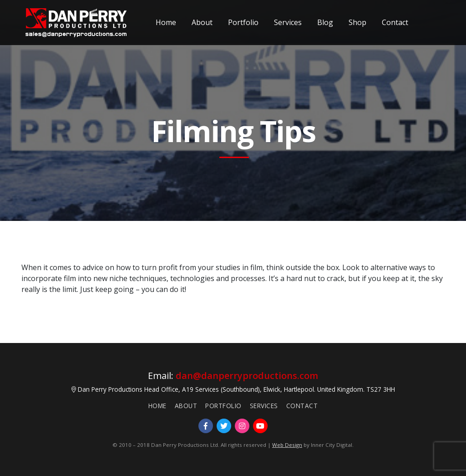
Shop (357, 22)
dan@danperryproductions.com (247, 376)
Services (288, 22)
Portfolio (243, 22)
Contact (395, 22)
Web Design (287, 445)
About (202, 22)
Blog (325, 22)
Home (166, 22)
